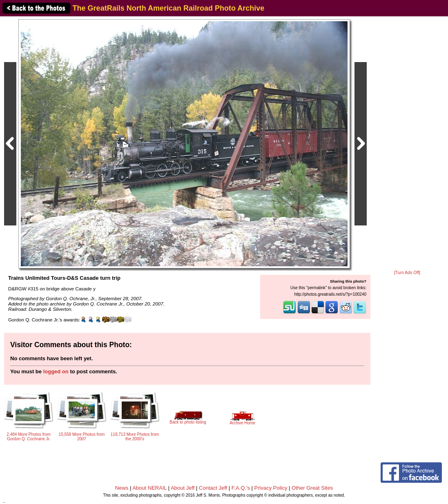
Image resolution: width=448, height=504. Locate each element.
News (122, 488)
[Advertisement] (407, 144)
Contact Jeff (213, 488)
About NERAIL (149, 488)
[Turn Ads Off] (407, 273)
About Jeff (183, 488)
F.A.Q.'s (241, 488)
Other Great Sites (312, 488)
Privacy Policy (271, 488)
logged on (56, 371)
